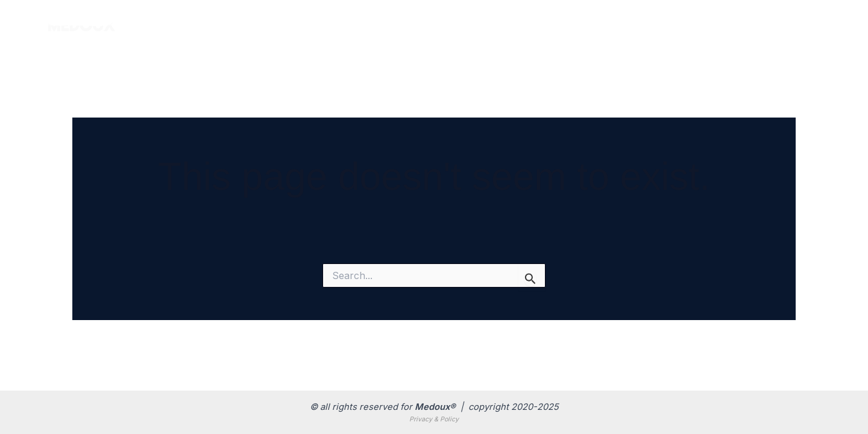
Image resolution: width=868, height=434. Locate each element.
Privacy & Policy (434, 419)
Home (485, 24)
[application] (573, 24)
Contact (741, 24)
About (684, 24)
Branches (624, 24)
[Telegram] (816, 25)
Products (550, 24)
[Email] (790, 25)
